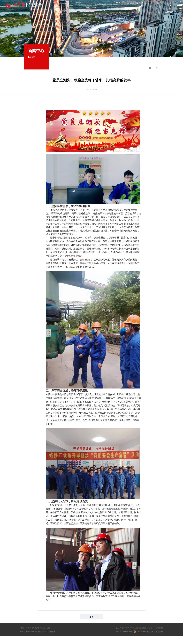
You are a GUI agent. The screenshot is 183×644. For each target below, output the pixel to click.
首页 (47, 5)
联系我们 (136, 4)
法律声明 (159, 625)
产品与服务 (77, 5)
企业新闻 (155, 66)
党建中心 (106, 5)
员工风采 (121, 4)
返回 (91, 615)
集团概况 (62, 5)
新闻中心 (91, 5)
